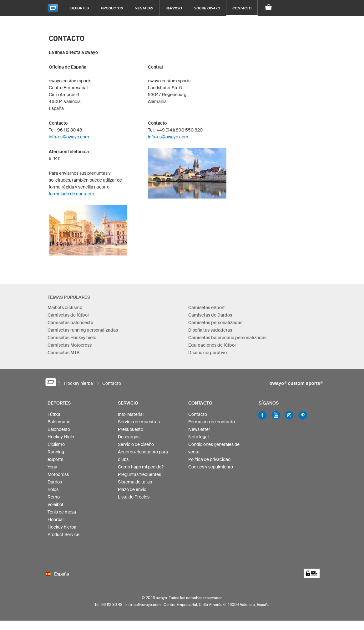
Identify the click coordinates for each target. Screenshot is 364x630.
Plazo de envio (132, 489)
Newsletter (199, 429)
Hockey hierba (62, 527)
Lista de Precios (134, 497)
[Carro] (268, 8)
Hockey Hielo (61, 437)
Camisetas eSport (207, 307)
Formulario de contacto (212, 422)
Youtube (276, 415)
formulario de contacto (71, 194)
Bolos (53, 489)
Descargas (129, 437)
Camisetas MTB (63, 353)
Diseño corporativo (207, 353)
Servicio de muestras (139, 422)
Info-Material (131, 414)
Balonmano (59, 422)
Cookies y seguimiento (211, 467)
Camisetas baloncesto (70, 323)
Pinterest (303, 415)
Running (56, 452)
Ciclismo (56, 444)
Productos (112, 8)
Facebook (262, 415)
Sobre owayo (207, 8)
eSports (55, 459)
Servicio (174, 8)
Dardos (55, 482)
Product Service (63, 534)
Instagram (289, 415)
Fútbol (54, 414)
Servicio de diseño (136, 444)
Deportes (80, 8)
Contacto (242, 8)
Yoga (52, 467)
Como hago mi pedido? (141, 467)
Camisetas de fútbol (68, 315)
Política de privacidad (209, 459)
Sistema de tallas (135, 482)
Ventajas (144, 8)
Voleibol (55, 504)
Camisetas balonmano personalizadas (227, 338)
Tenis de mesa (62, 512)
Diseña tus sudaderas (210, 330)
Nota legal (198, 437)
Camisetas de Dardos (210, 315)
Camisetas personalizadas (215, 323)
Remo (54, 497)
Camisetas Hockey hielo (72, 338)
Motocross (58, 474)
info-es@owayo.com (69, 137)
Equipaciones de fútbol (212, 345)
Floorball (56, 519)
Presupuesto (131, 429)
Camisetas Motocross (70, 345)
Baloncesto (59, 429)
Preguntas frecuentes (139, 474)
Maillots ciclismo (65, 307)
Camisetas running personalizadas (83, 330)
